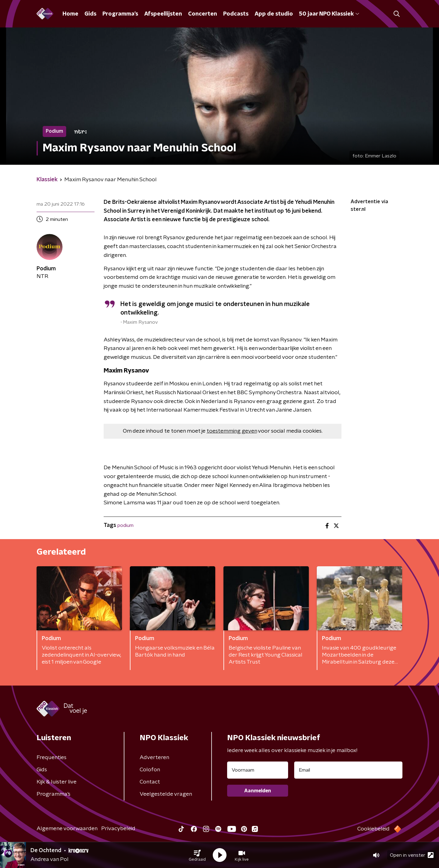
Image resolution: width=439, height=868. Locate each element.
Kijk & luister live (57, 782)
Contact (150, 782)
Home (70, 14)
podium (125, 525)
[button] (197, 855)
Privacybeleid (118, 829)
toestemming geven (232, 431)
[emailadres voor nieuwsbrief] (348, 770)
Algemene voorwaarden (67, 829)
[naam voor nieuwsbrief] (258, 770)
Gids (90, 14)
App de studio (274, 14)
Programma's (120, 14)
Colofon (150, 770)
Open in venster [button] (412, 855)
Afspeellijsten (163, 14)
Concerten (203, 14)
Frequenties (52, 758)
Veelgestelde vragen (166, 794)
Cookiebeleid (373, 829)
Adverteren (154, 758)
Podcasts (236, 14)
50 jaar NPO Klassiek (329, 14)
